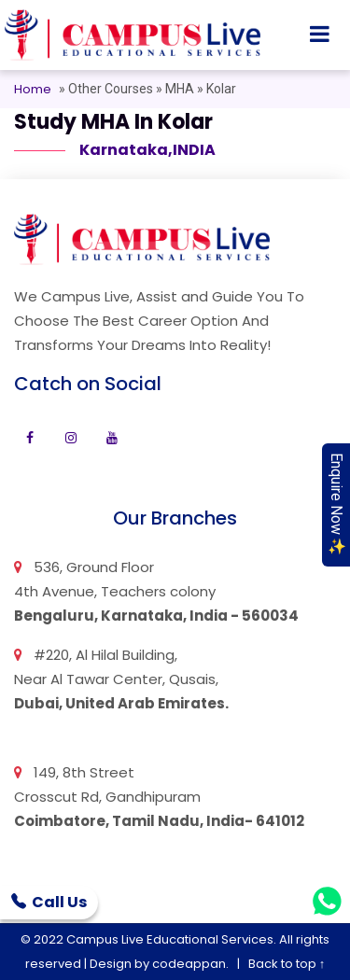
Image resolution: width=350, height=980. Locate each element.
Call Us (49, 902)
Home (33, 89)
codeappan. (190, 964)
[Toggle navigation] (320, 35)
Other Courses (112, 89)
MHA (180, 89)
